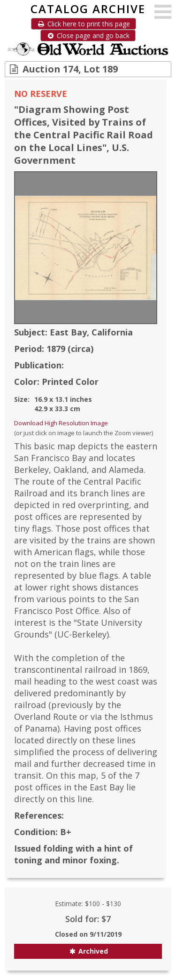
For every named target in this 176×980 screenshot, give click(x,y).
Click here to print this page (84, 24)
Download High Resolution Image (61, 423)
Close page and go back (88, 36)
